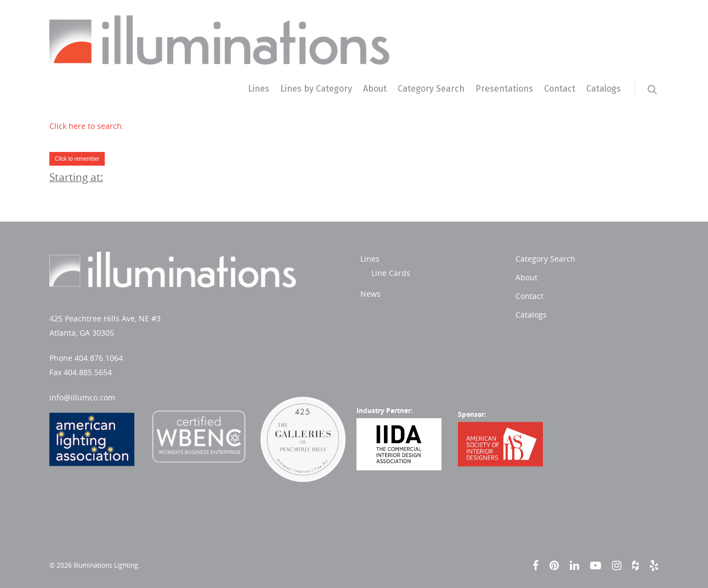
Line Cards (287, 273)
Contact (560, 89)
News (267, 294)
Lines (259, 89)
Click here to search (86, 126)
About (375, 89)
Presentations (504, 89)
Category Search (431, 89)
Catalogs (604, 89)
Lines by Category (316, 89)
